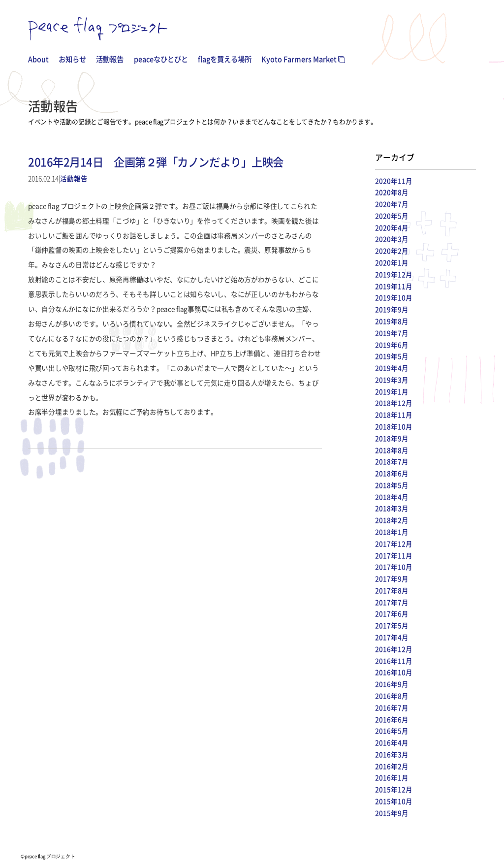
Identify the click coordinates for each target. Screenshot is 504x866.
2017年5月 (392, 625)
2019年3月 (392, 380)
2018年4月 (392, 497)
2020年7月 (392, 204)
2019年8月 (392, 321)
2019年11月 (394, 286)
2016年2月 (392, 766)
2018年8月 (392, 450)
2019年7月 (392, 333)
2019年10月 (394, 297)
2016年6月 (392, 719)
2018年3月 (392, 508)
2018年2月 (392, 520)
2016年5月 (392, 731)
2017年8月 (392, 590)
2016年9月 (392, 684)
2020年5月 (392, 216)
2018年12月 (394, 403)
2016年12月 (394, 649)
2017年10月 (394, 567)
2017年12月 (394, 544)
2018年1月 (392, 532)
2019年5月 (392, 356)
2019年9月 (392, 309)
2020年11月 (394, 181)
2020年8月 (392, 192)
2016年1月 (392, 777)
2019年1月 (392, 391)
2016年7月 (392, 707)
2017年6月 (392, 613)
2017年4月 (392, 637)
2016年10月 (394, 672)
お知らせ (72, 59)
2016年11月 (394, 661)
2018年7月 (392, 461)
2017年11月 (394, 555)
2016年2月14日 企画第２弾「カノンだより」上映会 (156, 162)
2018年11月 (394, 415)
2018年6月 (392, 473)
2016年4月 (392, 742)
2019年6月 (392, 345)
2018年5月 (392, 485)
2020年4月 (392, 227)
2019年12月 (394, 274)
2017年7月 (392, 602)
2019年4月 (392, 368)
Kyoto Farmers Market (303, 59)
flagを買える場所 (225, 59)
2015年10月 (394, 801)
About (38, 59)
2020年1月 (392, 262)
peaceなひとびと (161, 59)
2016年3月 (392, 754)
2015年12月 (394, 789)
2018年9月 (392, 438)
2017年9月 (392, 578)
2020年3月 (392, 239)
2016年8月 (392, 696)
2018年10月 (394, 426)
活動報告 (110, 59)
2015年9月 (392, 813)
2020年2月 (392, 251)
